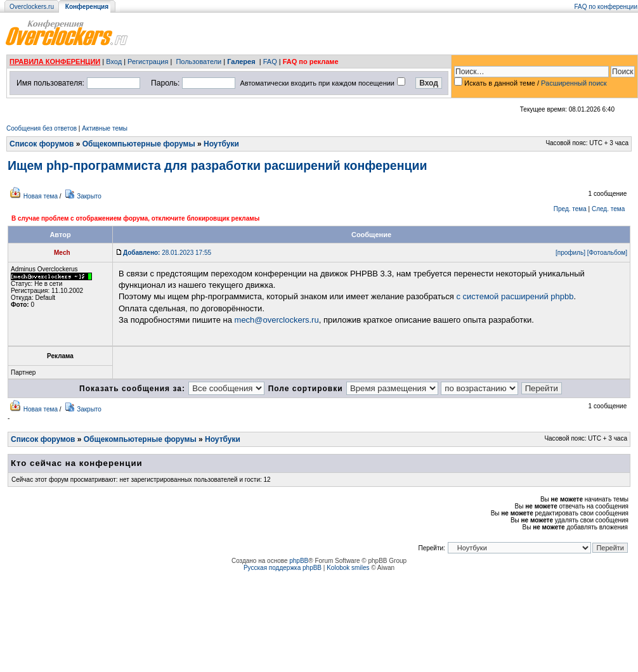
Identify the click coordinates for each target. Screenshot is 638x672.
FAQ (270, 61)
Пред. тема (570, 209)
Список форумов (42, 144)
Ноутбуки (221, 144)
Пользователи (199, 61)
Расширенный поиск (574, 83)
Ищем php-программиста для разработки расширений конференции (217, 165)
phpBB (299, 561)
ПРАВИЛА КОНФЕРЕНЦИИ (55, 61)
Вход (114, 61)
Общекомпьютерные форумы (139, 144)
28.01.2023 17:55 (167, 253)
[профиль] (570, 253)
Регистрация (148, 61)
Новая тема (41, 196)
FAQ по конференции (606, 7)
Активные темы (105, 128)
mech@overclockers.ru (277, 320)
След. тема (608, 209)
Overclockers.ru (32, 7)
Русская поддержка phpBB (283, 568)
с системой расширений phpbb (515, 296)
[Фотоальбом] (607, 253)
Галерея (241, 61)
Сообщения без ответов (42, 128)
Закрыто (89, 196)
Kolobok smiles (348, 568)
